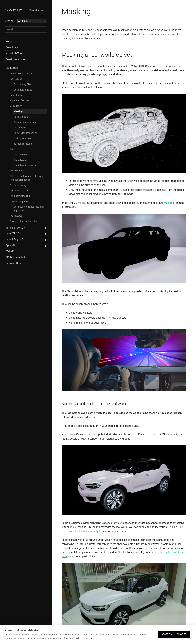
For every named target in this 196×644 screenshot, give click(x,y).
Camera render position (26, 133)
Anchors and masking (25, 122)
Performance (16, 171)
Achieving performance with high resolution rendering (26, 178)
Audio (13, 149)
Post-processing (18, 185)
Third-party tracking (20, 196)
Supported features (19, 100)
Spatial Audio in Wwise (25, 165)
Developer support (16, 59)
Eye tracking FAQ (22, 84)
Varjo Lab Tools (15, 53)
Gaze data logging (23, 90)
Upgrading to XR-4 (19, 191)
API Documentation (17, 257)
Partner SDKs (13, 263)
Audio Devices (21, 154)
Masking (18, 111)
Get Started (12, 68)
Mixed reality (16, 106)
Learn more (89, 638)
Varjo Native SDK (15, 228)
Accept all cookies (174, 634)
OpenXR (10, 245)
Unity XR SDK (13, 234)
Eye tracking (16, 79)
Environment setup (23, 138)
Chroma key (20, 127)
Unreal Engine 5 (15, 239)
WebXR (10, 251)
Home (9, 41)
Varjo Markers (21, 117)
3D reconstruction (23, 144)
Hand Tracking (17, 95)
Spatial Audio (20, 160)
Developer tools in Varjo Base (24, 221)
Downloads (12, 47)
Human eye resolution (21, 73)
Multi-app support (19, 201)
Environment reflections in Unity (80, 531)
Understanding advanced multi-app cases (30, 209)
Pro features (16, 216)
